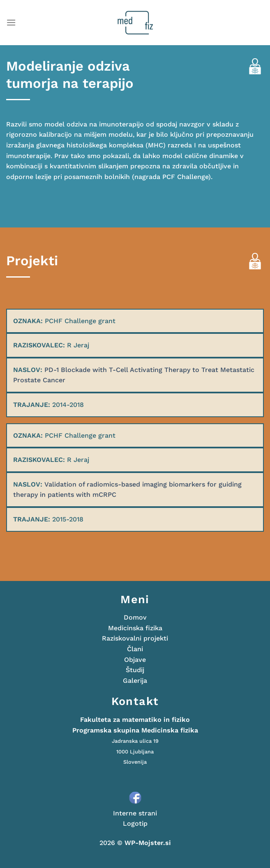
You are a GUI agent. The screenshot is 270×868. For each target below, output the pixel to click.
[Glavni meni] (11, 22)
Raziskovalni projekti (135, 638)
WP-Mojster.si (148, 843)
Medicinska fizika (135, 628)
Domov (135, 617)
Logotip (135, 823)
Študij (135, 670)
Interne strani (135, 813)
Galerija (135, 681)
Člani (135, 649)
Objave (135, 660)
